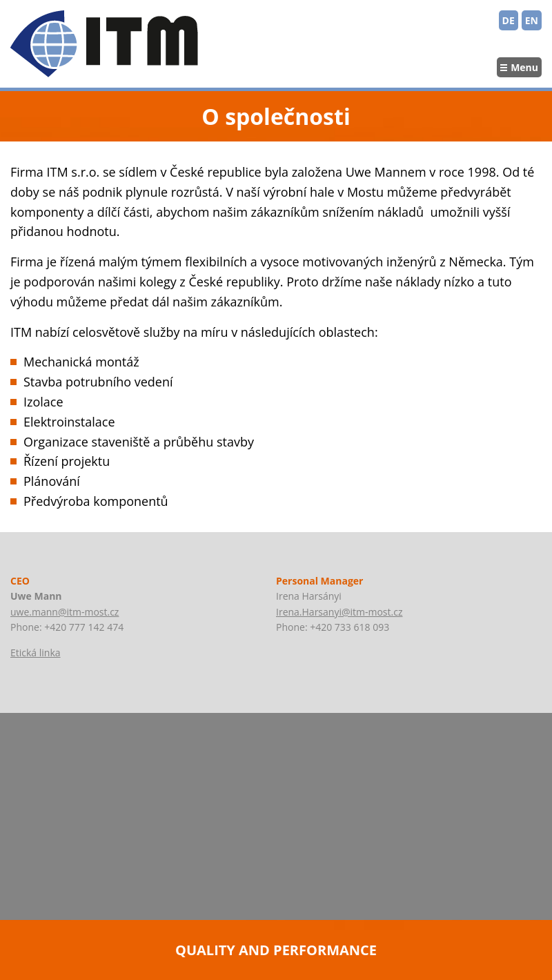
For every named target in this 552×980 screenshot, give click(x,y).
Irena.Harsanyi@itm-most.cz (339, 612)
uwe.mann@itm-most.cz (65, 612)
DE (509, 20)
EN (532, 20)
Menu (524, 67)
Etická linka (36, 653)
